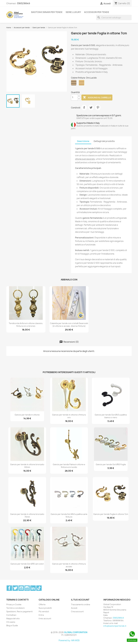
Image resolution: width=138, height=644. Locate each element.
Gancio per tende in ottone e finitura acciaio (69, 565)
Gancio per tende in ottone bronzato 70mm (27, 515)
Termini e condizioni (15, 608)
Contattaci (11, 615)
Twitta (91, 107)
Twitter (15, 588)
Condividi (84, 107)
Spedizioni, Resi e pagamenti (19, 611)
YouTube (21, 588)
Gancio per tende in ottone (27, 415)
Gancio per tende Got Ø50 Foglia (111, 464)
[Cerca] (114, 18)
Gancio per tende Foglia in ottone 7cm (111, 514)
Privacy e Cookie (14, 604)
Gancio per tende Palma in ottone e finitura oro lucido (69, 466)
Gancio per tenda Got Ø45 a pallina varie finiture (69, 515)
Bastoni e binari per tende (47, 12)
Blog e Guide (12, 625)
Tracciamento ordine (81, 604)
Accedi (74, 608)
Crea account (77, 611)
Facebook (9, 588)
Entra (41, 615)
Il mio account (45, 618)
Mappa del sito (13, 618)
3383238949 (23, 3)
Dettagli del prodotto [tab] (104, 141)
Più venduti (44, 611)
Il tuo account (80, 600)
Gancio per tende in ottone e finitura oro (69, 416)
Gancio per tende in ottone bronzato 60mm (27, 466)
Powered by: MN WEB (69, 640)
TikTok (39, 588)
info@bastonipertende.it (115, 626)
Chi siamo (11, 622)
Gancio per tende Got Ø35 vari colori (27, 564)
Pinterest (98, 107)
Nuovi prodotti (45, 608)
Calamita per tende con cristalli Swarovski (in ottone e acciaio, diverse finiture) (69, 325)
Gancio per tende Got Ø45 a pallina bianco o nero (111, 416)
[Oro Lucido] (82, 83)
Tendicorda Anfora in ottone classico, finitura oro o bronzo (26, 325)
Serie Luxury (73, 12)
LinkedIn (33, 588)
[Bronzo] (74, 83)
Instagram (27, 588)
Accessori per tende (97, 12)
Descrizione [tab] (83, 141)
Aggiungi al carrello (97, 98)
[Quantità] (74, 98)
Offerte (42, 604)
